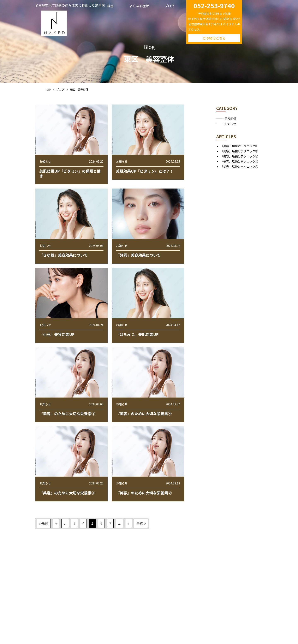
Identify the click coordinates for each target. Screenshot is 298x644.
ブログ (60, 90)
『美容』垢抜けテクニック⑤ (239, 146)
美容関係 (230, 119)
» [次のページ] (129, 523)
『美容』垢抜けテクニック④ (239, 151)
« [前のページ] (56, 523)
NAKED (54, 23)
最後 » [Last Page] (141, 523)
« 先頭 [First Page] (43, 523)
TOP (48, 90)
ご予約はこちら (214, 38)
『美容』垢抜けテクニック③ (239, 156)
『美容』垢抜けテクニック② (239, 161)
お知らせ (230, 124)
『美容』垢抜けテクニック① (239, 167)
